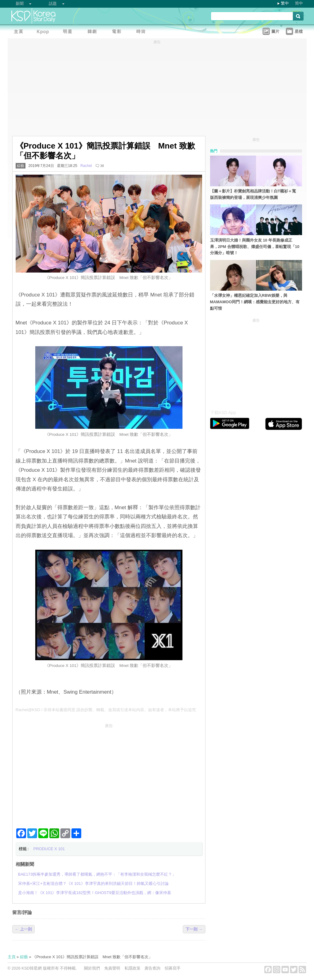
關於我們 (92, 968)
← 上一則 (24, 929)
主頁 (12, 957)
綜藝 (21, 166)
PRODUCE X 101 (49, 849)
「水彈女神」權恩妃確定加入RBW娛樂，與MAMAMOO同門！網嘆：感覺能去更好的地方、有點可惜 (255, 302)
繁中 (285, 3)
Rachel (86, 166)
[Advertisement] (109, 773)
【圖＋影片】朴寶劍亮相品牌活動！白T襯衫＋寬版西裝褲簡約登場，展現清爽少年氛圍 (253, 194)
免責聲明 (112, 968)
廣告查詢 (152, 968)
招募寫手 (173, 968)
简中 (299, 3)
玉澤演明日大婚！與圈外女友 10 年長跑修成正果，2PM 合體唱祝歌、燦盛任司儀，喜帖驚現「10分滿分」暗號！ (255, 247)
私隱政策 (132, 968)
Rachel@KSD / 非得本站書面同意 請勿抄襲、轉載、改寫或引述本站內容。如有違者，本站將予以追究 (106, 710)
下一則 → (194, 929)
